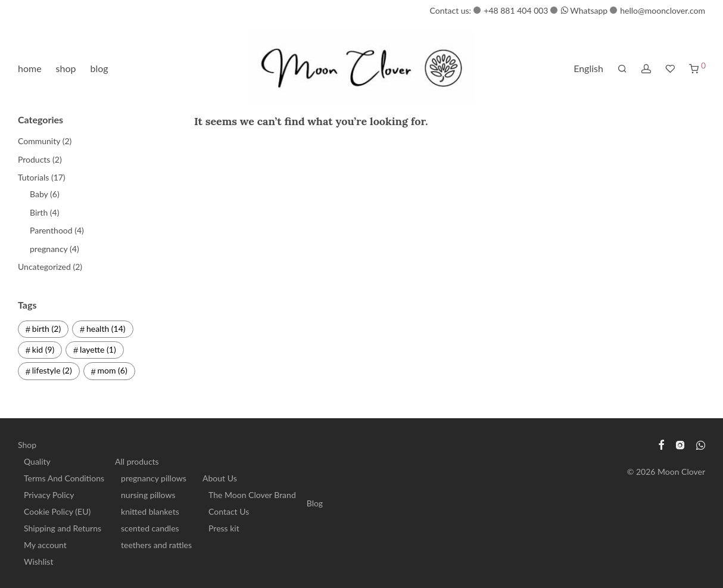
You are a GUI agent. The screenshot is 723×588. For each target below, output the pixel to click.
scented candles (150, 528)
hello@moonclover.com (663, 10)
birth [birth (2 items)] (46, 329)
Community (39, 141)
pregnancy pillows (154, 478)
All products (137, 461)
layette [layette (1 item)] (98, 349)
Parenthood (51, 230)
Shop (27, 445)
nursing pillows (148, 495)
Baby (39, 194)
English (588, 68)
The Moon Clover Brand (252, 495)
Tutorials (33, 177)
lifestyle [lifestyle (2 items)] (52, 370)
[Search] (622, 69)
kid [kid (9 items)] (43, 349)
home (30, 68)
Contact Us (229, 511)
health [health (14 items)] (106, 329)
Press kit (224, 528)
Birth (39, 212)
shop (66, 68)
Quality (37, 461)
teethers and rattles (156, 545)
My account (45, 545)
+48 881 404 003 (516, 10)
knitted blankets (150, 511)
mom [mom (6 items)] (113, 370)
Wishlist (38, 561)
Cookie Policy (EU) (57, 511)
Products (34, 159)
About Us (220, 478)
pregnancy (49, 249)
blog (99, 68)
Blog (315, 503)
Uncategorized (44, 267)
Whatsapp (584, 10)
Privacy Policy (49, 495)
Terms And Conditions (64, 478)
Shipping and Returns (63, 528)
